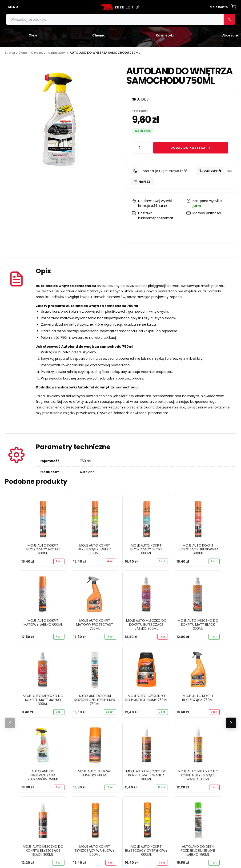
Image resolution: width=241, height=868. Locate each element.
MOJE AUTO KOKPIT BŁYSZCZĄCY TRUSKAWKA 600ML (198, 549)
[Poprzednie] (10, 572)
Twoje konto (24, 767)
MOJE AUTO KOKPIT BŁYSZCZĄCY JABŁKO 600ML (95, 549)
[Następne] (231, 572)
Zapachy (17, 727)
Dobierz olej (20, 744)
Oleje (14, 693)
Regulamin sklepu (145, 700)
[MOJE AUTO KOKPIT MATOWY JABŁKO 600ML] (43, 594)
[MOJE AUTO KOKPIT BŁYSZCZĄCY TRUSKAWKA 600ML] (198, 519)
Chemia (16, 700)
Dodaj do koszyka (191, 148)
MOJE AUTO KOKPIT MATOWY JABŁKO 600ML (43, 622)
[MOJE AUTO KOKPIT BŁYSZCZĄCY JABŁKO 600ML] (95, 519)
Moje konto (219, 7)
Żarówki (16, 720)
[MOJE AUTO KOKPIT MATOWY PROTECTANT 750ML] (95, 594)
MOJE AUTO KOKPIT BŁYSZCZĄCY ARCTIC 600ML (43, 549)
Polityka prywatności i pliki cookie (159, 693)
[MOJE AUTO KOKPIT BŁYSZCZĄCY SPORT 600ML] (147, 519)
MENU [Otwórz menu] (13, 7)
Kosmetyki (19, 707)
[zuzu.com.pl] (120, 7)
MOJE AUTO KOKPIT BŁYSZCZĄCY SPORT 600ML (146, 549)
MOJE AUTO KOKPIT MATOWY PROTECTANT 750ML (95, 624)
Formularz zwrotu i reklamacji (155, 707)
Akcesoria (18, 713)
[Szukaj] (229, 19)
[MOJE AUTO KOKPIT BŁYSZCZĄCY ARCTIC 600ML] (43, 519)
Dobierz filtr (20, 751)
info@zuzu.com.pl (152, 794)
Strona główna (16, 53)
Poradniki (17, 737)
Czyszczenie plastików (48, 53)
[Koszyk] (234, 7)
